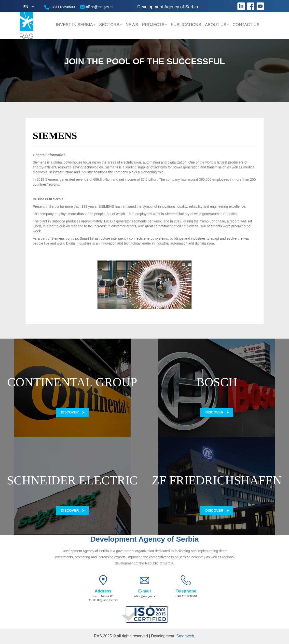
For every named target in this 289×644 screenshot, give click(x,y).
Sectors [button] (110, 25)
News (132, 25)
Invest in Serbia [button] (76, 25)
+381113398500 (60, 7)
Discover (70, 412)
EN (26, 7)
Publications (186, 25)
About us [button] (217, 25)
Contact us (246, 25)
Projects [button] (155, 25)
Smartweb (185, 636)
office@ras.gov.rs (96, 7)
